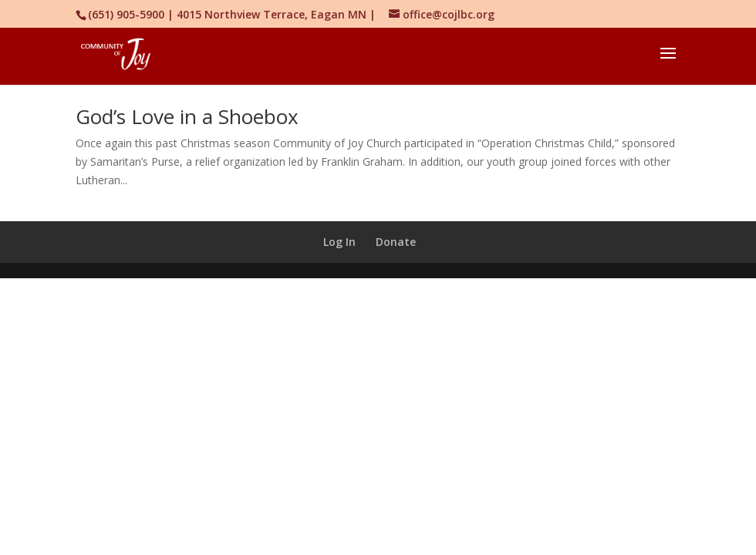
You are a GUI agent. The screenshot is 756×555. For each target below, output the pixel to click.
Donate (396, 242)
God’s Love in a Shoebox (187, 116)
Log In (339, 242)
